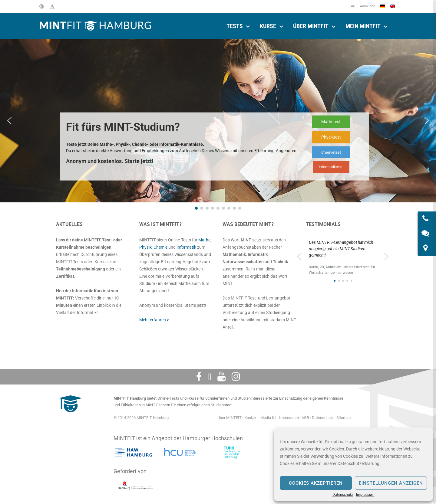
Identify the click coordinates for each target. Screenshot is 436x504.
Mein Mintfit (363, 26)
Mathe (204, 240)
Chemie (160, 247)
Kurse (268, 26)
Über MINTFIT (311, 26)
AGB (305, 418)
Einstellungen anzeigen (391, 483)
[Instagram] (236, 377)
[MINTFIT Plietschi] (70, 415)
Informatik (186, 247)
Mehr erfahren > (154, 320)
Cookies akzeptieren (316, 483)
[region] (343, 260)
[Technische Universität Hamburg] (232, 453)
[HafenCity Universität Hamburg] (183, 453)
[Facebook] (199, 377)
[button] (9, 121)
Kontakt (251, 418)
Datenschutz (343, 495)
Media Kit (268, 418)
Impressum (365, 495)
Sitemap (344, 418)
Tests (235, 26)
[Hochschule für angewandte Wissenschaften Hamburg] (134, 453)
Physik (145, 247)
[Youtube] (221, 377)
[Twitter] (210, 377)
